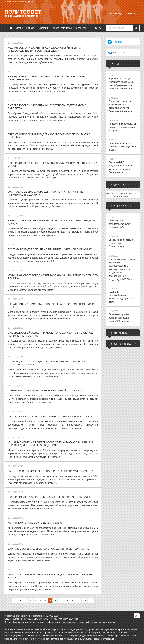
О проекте (81, 28)
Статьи (19, 28)
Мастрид (43, 28)
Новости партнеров (61, 28)
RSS (97, 28)
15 (85, 601)
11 (67, 601)
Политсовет (23, 12)
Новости (31, 28)
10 (61, 601)
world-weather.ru (123, 197)
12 (73, 601)
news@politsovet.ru (123, 13)
